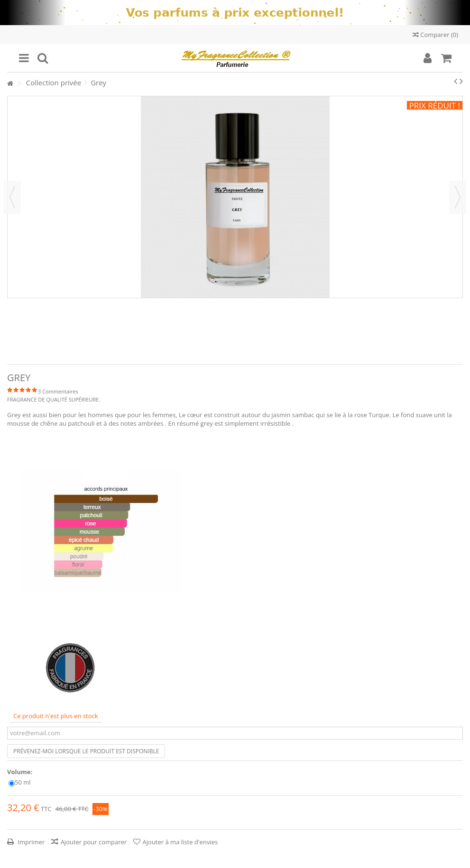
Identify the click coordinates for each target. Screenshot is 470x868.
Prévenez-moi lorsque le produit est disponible (86, 751)
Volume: (21, 772)
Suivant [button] (458, 197)
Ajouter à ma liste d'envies (180, 842)
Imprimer (30, 842)
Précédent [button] (12, 197)
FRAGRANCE (22, 399)
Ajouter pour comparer (94, 842)
